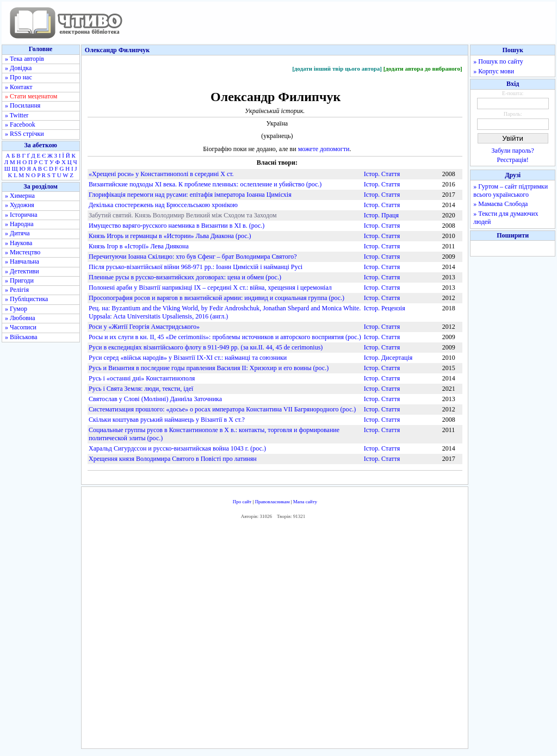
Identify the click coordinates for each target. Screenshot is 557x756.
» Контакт (18, 87)
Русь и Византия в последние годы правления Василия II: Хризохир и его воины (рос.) (209, 368)
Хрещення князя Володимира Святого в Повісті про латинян (173, 459)
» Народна (19, 224)
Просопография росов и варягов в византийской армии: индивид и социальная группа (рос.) (216, 298)
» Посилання (23, 105)
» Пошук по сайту (498, 61)
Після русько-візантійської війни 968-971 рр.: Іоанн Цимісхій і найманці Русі (196, 267)
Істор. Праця (381, 215)
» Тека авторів (24, 59)
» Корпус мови (494, 71)
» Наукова (18, 243)
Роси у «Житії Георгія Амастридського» (144, 327)
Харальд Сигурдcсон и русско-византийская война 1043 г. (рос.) (177, 448)
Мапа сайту (305, 502)
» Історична (21, 215)
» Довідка (18, 68)
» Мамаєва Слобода (500, 204)
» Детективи (22, 271)
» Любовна (20, 318)
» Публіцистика (26, 299)
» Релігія (17, 290)
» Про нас (18, 77)
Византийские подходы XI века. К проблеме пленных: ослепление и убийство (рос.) (205, 184)
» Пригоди (19, 280)
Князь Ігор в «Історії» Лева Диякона (139, 246)
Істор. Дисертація (388, 358)
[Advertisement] (275, 636)
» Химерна (20, 196)
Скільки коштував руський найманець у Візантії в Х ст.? (167, 420)
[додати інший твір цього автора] (337, 68)
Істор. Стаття (382, 174)
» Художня (20, 205)
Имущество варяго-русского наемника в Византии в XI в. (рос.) (177, 226)
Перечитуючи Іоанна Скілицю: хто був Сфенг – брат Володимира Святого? (193, 257)
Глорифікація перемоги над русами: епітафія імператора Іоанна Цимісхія (190, 195)
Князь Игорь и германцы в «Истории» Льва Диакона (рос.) (170, 236)
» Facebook (20, 124)
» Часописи (21, 327)
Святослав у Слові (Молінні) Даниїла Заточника (155, 399)
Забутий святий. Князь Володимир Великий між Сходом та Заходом (183, 215)
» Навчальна (22, 261)
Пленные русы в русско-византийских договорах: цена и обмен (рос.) (185, 277)
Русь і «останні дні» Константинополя (142, 378)
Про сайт (242, 502)
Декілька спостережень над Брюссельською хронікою (163, 205)
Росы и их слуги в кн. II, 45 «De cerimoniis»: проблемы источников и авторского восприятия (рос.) (225, 337)
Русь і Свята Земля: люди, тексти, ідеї (141, 389)
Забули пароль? (513, 151)
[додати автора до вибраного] (423, 68)
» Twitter (17, 115)
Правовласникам (273, 502)
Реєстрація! (513, 160)
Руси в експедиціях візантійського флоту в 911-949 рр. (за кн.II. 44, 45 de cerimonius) (206, 347)
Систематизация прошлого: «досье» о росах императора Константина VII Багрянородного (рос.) (222, 409)
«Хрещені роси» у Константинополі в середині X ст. (161, 174)
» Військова (21, 337)
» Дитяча (17, 233)
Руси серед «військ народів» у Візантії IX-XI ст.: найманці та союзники (188, 358)
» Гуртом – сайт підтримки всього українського (510, 190)
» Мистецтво (23, 252)
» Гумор (16, 309)
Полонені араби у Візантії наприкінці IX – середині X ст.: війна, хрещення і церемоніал (210, 288)
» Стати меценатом (31, 96)
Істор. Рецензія (385, 308)
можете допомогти (324, 149)
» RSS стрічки (24, 134)
